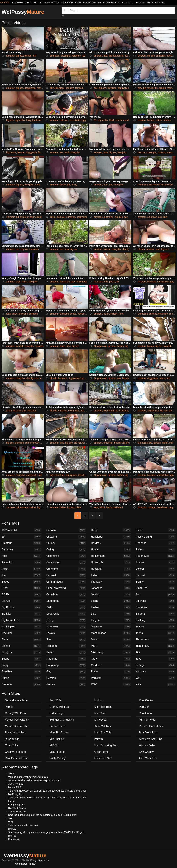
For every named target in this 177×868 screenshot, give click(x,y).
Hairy (111, 530)
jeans (162, 378)
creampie (66, 56)
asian (32, 217)
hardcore (76, 56)
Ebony (66, 620)
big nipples (71, 475)
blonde (28, 56)
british (159, 120)
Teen (11, 818)
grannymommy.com (20, 3)
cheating (71, 217)
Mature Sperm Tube (92, 3)
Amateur (22, 543)
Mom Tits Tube (103, 707)
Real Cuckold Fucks (17, 758)
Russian (155, 562)
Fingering (66, 659)
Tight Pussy (155, 646)
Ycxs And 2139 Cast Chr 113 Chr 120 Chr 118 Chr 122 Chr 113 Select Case (47, 791)
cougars (129, 56)
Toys (155, 659)
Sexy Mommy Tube (16, 700)
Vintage (155, 665)
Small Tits (155, 588)
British (22, 678)
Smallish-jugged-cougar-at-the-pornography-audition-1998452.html (42, 815)
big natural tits (116, 56)
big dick (119, 217)
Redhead (155, 543)
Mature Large (57, 752)
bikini (53, 217)
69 (95, 120)
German (66, 678)
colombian (74, 411)
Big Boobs (22, 607)
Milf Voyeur (101, 720)
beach (63, 185)
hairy (28, 120)
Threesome (155, 640)
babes (121, 346)
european (86, 378)
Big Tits (12, 836)
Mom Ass (100, 713)
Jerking (111, 595)
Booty (22, 665)
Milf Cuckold (57, 739)
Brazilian (22, 672)
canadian (161, 56)
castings (39, 346)
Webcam (155, 672)
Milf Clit (54, 745)
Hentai (111, 550)
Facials (66, 633)
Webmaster (21, 864)
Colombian (66, 556)
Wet (155, 678)
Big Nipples (22, 627)
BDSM (22, 595)
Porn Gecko (146, 700)
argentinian (153, 411)
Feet (66, 640)
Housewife (111, 562)
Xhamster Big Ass (17, 811)
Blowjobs (22, 652)
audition (10, 346)
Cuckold (66, 575)
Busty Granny (58, 758)
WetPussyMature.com (38, 860)
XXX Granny (146, 752)
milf (34, 56)
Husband (111, 569)
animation (143, 185)
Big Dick (22, 614)
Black (22, 640)
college (114, 314)
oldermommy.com (51, 3)
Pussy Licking (155, 537)
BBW (22, 588)
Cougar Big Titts (16, 805)
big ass (19, 56)
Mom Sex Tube (103, 733)
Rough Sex (155, 556)
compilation (75, 120)
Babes (22, 582)
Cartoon (66, 530)
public (112, 282)
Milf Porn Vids (147, 720)
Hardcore (111, 543)
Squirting (155, 601)
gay (84, 120)
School (155, 569)
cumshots (172, 56)
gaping (162, 88)
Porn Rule (56, 700)
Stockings (155, 607)
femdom (79, 88)
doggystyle (30, 88)
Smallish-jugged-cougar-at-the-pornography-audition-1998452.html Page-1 (46, 832)
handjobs (119, 185)
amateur (10, 56)
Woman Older (147, 745)
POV (111, 684)
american (55, 56)
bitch (67, 152)
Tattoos (155, 627)
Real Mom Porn (148, 733)
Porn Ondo (145, 713)
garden (157, 443)
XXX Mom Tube (148, 758)
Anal (22, 556)
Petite (111, 672)
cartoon (142, 152)
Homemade (111, 556)
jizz (84, 56)
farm (121, 314)
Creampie (66, 569)
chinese (153, 314)
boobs (73, 314)
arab (18, 282)
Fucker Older (57, 726)
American (22, 550)
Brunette (22, 684)
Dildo (66, 607)
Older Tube (140, 3)
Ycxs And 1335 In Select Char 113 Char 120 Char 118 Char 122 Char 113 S (47, 798)
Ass (22, 575)
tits (118, 282)
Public (155, 530)
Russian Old (128, 3)
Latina (111, 601)
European (66, 627)
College (66, 550)
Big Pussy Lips (16, 794)
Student (155, 614)
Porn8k (9, 707)
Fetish (66, 652)
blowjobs (60, 88)
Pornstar (111, 678)
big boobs (20, 120)
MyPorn (99, 700)
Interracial (111, 582)
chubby (126, 249)
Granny (66, 684)
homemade (43, 88)
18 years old (13, 217)
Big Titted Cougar (17, 808)
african (141, 249)
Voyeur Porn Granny (71, 3)
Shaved (155, 575)
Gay (66, 672)
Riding (155, 550)
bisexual (61, 217)
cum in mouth (123, 120)
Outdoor (111, 665)
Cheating (66, 537)
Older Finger (57, 713)
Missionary (111, 652)
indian (165, 443)
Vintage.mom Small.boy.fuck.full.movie (28, 777)
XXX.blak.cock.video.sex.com (23, 825)
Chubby (66, 543)
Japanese (111, 588)
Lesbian (111, 607)
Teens (155, 633)
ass (96, 88)
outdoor (167, 120)
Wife (155, 684)
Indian (111, 575)
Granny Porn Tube (156, 3)
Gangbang (66, 665)
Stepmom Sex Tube (151, 739)
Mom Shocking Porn (106, 745)
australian (109, 217)
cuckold (161, 152)
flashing (42, 152)
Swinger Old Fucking (62, 720)
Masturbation (111, 633)
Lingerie (111, 620)
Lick (111, 614)
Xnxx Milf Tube (103, 726)
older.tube (36, 3)
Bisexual (22, 633)
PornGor (144, 707)
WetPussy (23, 12)
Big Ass (22, 601)
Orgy (111, 659)
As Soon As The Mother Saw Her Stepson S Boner (34, 780)
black (112, 120)
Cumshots (66, 595)
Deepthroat (66, 601)
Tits (155, 652)
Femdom (66, 646)
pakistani (118, 507)
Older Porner (102, 752)
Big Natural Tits (22, 620)
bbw (106, 56)
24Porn (99, 739)
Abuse (32, 864)
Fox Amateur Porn (111, 3)
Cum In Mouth (66, 582)
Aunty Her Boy (16, 784)
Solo (155, 595)
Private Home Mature (151, 726)
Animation (22, 562)
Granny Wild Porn (15, 713)
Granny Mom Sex (60, 707)
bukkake (64, 120)
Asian (22, 569)
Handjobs (111, 537)
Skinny (155, 582)
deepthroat (162, 507)
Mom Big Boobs (59, 733)
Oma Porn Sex (103, 758)
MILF (111, 646)
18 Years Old (22, 530)
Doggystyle (66, 614)
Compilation (66, 562)
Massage (111, 627)
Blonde (22, 646)
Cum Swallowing (66, 588)
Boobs (22, 659)
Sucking (155, 620)
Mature (111, 640)
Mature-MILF (15, 787)
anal (106, 185)
